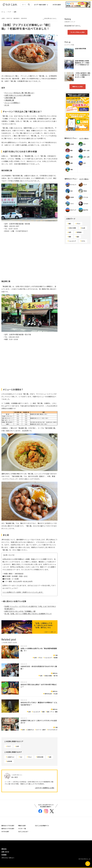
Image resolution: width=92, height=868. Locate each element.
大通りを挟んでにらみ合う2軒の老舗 (17, 95)
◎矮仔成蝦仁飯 (10, 98)
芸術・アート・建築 (52, 712)
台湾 (15, 12)
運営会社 (4, 849)
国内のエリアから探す (8, 826)
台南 (50, 757)
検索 (29, 5)
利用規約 (4, 855)
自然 (70, 232)
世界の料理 (40, 757)
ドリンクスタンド (53, 730)
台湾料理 (9, 761)
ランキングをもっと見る (78, 32)
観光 (70, 224)
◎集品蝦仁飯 (9, 100)
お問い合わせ (5, 852)
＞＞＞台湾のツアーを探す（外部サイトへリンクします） (23, 592)
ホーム (3, 12)
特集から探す (22, 826)
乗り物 (56, 676)
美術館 (56, 658)
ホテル (83, 241)
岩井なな (55, 673)
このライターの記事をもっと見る (45, 788)
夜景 (43, 712)
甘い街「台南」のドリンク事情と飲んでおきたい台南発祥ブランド (28, 614)
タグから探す (57, 5)
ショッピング (48, 658)
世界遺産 (79, 232)
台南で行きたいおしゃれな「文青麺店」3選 (20, 611)
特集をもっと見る (78, 87)
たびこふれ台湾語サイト (42, 826)
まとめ (7, 105)
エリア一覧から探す (40, 5)
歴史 (78, 237)
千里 (56, 655)
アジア (9, 12)
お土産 (56, 694)
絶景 (70, 237)
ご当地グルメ (30, 730)
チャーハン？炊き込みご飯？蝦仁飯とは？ (19, 93)
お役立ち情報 (48, 676)
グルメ (40, 658)
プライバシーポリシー (8, 858)
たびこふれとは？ (23, 832)
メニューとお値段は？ (12, 103)
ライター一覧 (22, 829)
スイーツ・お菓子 (41, 730)
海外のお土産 (48, 694)
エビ (21, 757)
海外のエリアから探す (8, 829)
